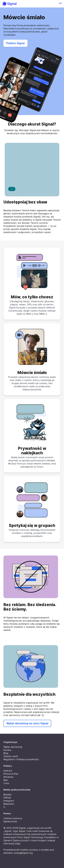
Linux (6, 783)
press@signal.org (23, 853)
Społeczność (10, 821)
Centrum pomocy (13, 818)
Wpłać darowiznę (13, 747)
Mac (6, 780)
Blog (6, 753)
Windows (8, 777)
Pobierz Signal (15, 43)
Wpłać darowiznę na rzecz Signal (27, 723)
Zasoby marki (11, 756)
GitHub (7, 798)
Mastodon (9, 804)
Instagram (9, 801)
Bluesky (8, 794)
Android (8, 771)
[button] (60, 4)
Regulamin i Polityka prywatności (21, 759)
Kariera (7, 750)
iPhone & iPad (11, 774)
